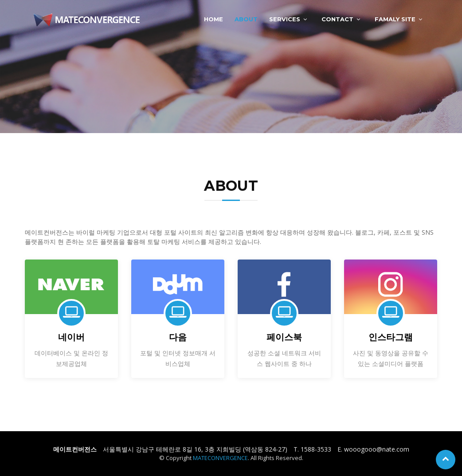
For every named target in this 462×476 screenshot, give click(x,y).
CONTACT (337, 19)
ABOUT (246, 19)
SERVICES (285, 19)
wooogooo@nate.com (377, 449)
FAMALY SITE (395, 19)
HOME (213, 19)
